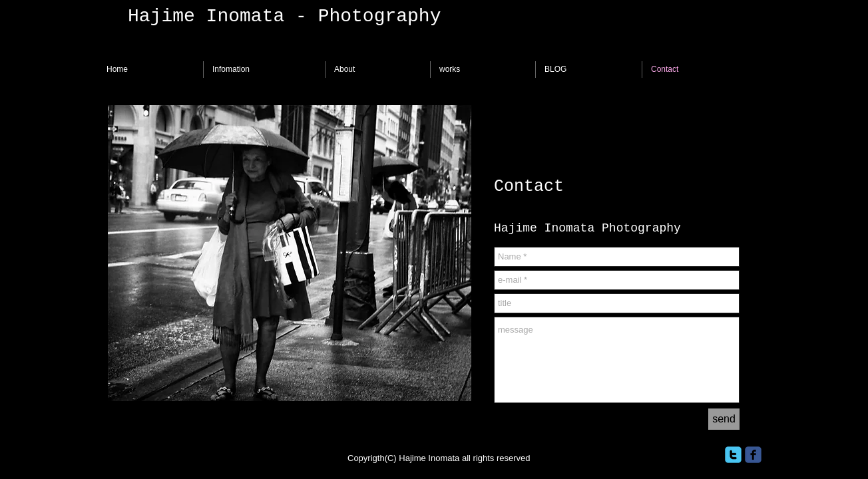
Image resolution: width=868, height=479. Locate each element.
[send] (724, 419)
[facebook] (753, 455)
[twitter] (733, 455)
